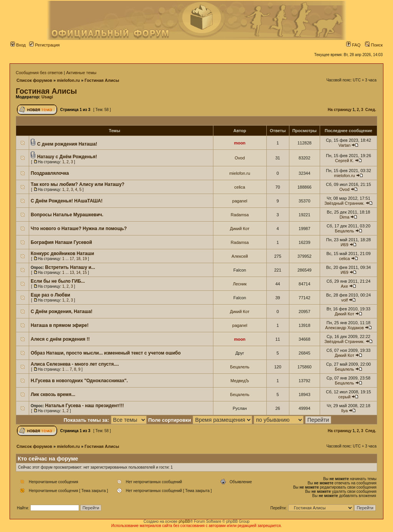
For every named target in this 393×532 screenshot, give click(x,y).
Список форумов (34, 80)
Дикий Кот (240, 229)
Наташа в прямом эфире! (60, 325)
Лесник (240, 284)
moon (240, 143)
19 (85, 259)
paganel (240, 201)
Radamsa (240, 215)
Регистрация (44, 45)
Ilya (344, 411)
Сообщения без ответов (39, 73)
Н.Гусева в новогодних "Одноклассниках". (79, 381)
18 (78, 259)
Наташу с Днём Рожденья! (67, 157)
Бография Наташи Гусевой (61, 242)
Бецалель (344, 231)
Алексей (240, 256)
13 (72, 273)
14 (78, 273)
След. (371, 110)
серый (345, 397)
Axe (344, 286)
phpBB (184, 521)
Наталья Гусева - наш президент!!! (85, 406)
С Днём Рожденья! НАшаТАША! (67, 201)
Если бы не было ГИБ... (58, 281)
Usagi (47, 97)
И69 (344, 245)
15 (85, 273)
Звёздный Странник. (344, 203)
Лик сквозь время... (53, 394)
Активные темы (81, 73)
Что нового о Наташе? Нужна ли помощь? (79, 229)
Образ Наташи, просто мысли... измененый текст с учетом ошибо (106, 353)
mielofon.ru (68, 80)
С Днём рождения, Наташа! (62, 312)
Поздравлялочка (50, 173)
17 (72, 259)
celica (240, 187)
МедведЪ (239, 381)
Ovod (239, 158)
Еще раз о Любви (50, 295)
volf (344, 300)
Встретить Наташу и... (70, 267)
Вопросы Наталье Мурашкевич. (67, 215)
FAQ (353, 45)
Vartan (345, 145)
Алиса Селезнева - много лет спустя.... (75, 364)
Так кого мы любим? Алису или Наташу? (78, 184)
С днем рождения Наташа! (67, 144)
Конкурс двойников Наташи (62, 254)
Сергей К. (344, 161)
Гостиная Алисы (102, 80)
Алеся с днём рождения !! (60, 339)
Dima (345, 217)
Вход (18, 45)
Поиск (374, 45)
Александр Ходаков (344, 328)
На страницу (340, 110)
